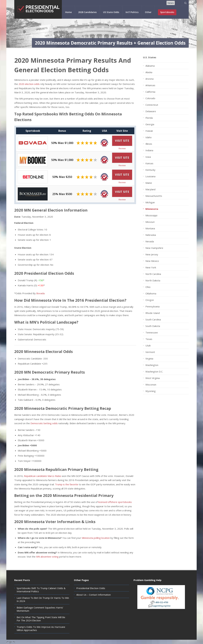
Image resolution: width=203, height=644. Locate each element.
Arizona (149, 79)
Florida (149, 118)
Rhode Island (153, 313)
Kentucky (150, 170)
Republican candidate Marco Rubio (43, 476)
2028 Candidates (87, 12)
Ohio (148, 287)
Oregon (150, 300)
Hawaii (149, 131)
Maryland (150, 189)
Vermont (150, 352)
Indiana (149, 150)
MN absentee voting (47, 557)
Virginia (149, 359)
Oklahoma (151, 293)
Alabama (150, 66)
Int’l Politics (132, 12)
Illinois (149, 144)
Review (122, 148)
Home (68, 12)
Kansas (149, 163)
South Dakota (153, 326)
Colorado (150, 98)
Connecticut (152, 105)
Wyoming (151, 391)
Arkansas (150, 85)
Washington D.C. (154, 372)
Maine (149, 183)
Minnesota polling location (96, 538)
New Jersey (152, 254)
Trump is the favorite (67, 484)
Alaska (149, 72)
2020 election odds (29, 84)
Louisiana (150, 176)
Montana (150, 228)
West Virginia (153, 378)
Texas (149, 339)
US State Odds (111, 12)
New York (151, 267)
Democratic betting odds (44, 423)
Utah (148, 345)
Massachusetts (154, 196)
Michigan (150, 202)
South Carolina (153, 319)
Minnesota (152, 209)
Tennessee (152, 332)
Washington (152, 365)
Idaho (149, 137)
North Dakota (153, 280)
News (171, 3)
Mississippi (151, 215)
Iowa (148, 157)
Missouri (150, 222)
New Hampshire (154, 248)
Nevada (150, 241)
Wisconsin (151, 385)
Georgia (150, 124)
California (150, 92)
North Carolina (153, 274)
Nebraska (151, 235)
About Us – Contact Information (93, 595)
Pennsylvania (152, 306)
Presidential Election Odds (91, 588)
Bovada (40, 293)
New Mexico (152, 261)
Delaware (151, 111)
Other (148, 12)
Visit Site (122, 141)
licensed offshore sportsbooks (115, 502)
